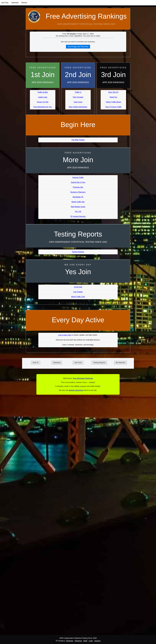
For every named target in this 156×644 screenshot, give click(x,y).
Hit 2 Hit (78, 212)
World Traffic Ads (78, 202)
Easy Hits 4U (113, 92)
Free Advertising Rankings (86, 16)
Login (91, 641)
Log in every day (65, 335)
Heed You (113, 97)
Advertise (15, 3)
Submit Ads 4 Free (78, 182)
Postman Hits (78, 187)
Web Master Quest (78, 207)
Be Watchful (120, 363)
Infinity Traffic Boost (113, 102)
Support (97, 641)
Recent (24, 3)
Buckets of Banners (78, 192)
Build (85, 641)
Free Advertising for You (43, 107)
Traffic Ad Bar (43, 92)
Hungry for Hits (43, 102)
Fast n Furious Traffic (113, 107)
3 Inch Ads (78, 287)
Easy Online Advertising (78, 107)
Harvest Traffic (78, 177)
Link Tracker (78, 292)
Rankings (78, 641)
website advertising (76, 390)
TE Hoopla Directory (78, 216)
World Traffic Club (78, 297)
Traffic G (78, 92)
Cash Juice (78, 102)
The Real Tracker (78, 140)
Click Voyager (78, 97)
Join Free (5, 3)
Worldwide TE (78, 197)
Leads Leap (43, 97)
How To (35, 363)
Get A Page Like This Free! (78, 47)
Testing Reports (78, 252)
